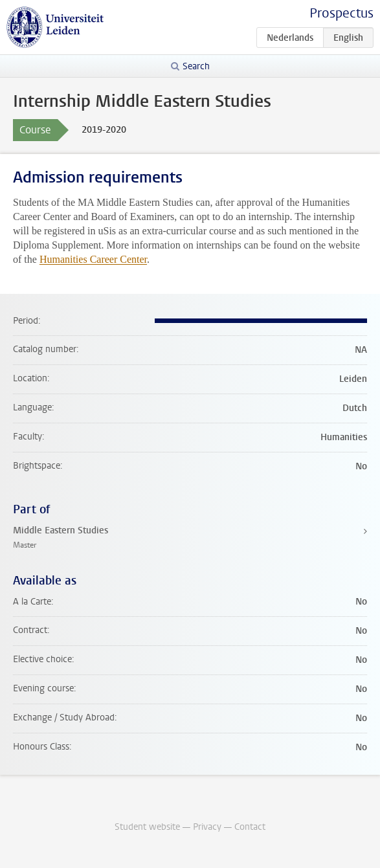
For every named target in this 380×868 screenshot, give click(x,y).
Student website (147, 827)
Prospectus (341, 13)
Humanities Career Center (93, 259)
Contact (250, 827)
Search (196, 66)
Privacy (207, 827)
